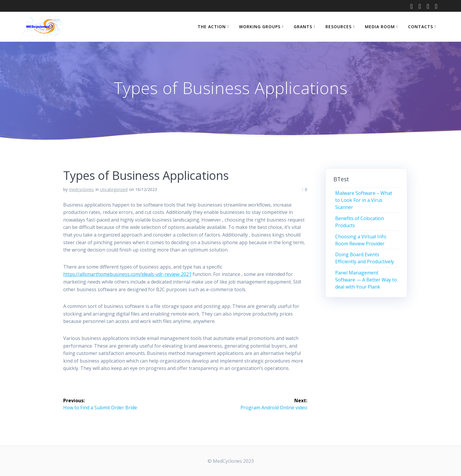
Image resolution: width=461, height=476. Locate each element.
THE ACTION (212, 27)
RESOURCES (339, 27)
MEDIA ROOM (380, 27)
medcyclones (81, 189)
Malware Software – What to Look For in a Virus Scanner (364, 200)
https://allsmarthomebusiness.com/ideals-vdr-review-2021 (127, 274)
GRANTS (303, 27)
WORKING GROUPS (260, 27)
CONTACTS (421, 27)
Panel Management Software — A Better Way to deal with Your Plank (366, 280)
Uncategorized (114, 189)
